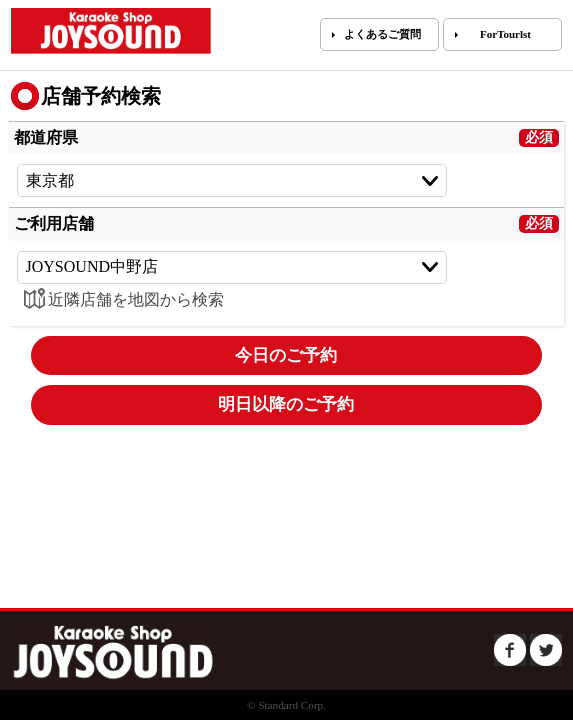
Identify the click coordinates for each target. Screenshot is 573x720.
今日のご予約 (286, 355)
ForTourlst (505, 34)
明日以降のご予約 (286, 404)
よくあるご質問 (382, 34)
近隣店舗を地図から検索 (120, 299)
